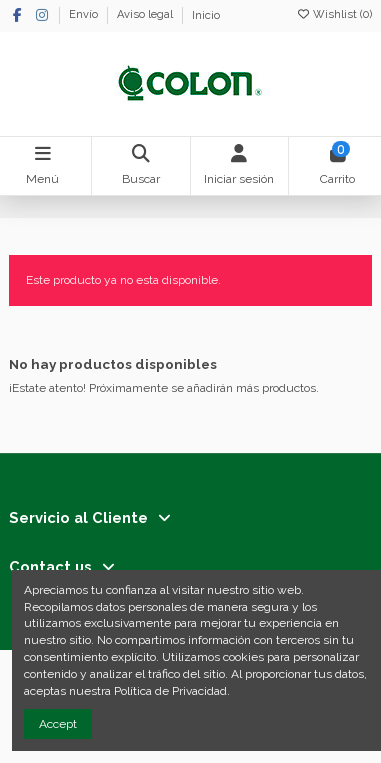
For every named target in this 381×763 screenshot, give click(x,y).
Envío (85, 15)
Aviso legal (146, 15)
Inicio (206, 15)
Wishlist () (334, 14)
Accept (58, 724)
